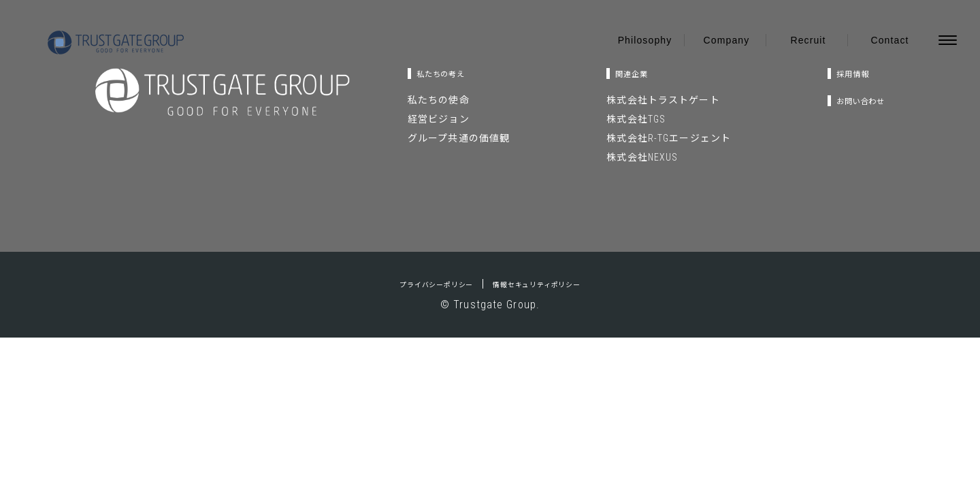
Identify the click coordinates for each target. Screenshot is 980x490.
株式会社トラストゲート (652, 100)
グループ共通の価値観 (459, 138)
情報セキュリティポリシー (551, 284)
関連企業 (627, 73)
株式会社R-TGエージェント (658, 138)
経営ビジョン (439, 119)
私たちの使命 (439, 100)
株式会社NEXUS (631, 157)
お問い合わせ (850, 100)
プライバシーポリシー (419, 284)
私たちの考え (452, 73)
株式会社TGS (625, 119)
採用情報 (838, 73)
